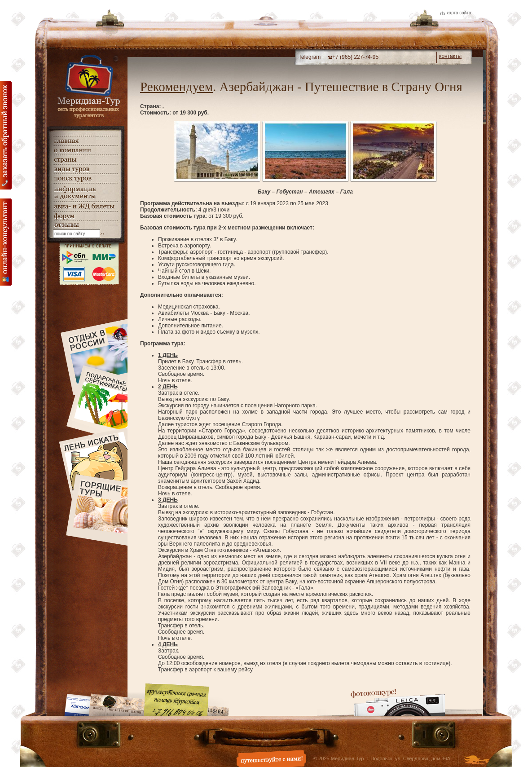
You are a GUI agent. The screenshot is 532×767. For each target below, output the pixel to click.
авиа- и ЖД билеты (85, 207)
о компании (85, 150)
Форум (85, 216)
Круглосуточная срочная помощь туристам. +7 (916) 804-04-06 (176, 699)
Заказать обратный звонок (6, 135)
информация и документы (85, 192)
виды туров (85, 169)
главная (85, 141)
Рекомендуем (176, 87)
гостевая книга (85, 225)
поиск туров (85, 179)
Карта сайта (459, 13)
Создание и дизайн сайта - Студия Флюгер (477, 761)
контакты (450, 56)
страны (85, 160)
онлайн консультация (6, 242)
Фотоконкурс (398, 702)
